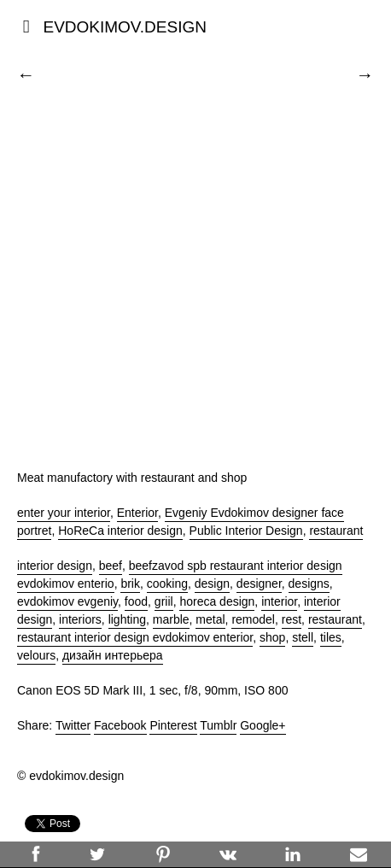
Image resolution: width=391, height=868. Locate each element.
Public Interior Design (246, 531)
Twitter (73, 725)
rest (292, 619)
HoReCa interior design (120, 531)
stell (303, 637)
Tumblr (218, 725)
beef (111, 566)
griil (164, 601)
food (136, 601)
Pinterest (173, 725)
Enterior (137, 513)
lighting (127, 619)
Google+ (263, 725)
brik (130, 584)
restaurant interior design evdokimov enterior (135, 637)
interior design (55, 566)
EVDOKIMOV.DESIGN (124, 27)
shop (272, 637)
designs (309, 584)
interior (279, 601)
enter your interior (64, 513)
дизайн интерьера (113, 655)
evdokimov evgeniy (67, 601)
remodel (253, 619)
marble (171, 619)
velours (36, 655)
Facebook (120, 725)
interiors (80, 619)
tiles (331, 637)
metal (210, 619)
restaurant (336, 531)
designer (259, 584)
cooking (167, 584)
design (212, 584)
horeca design (217, 601)
